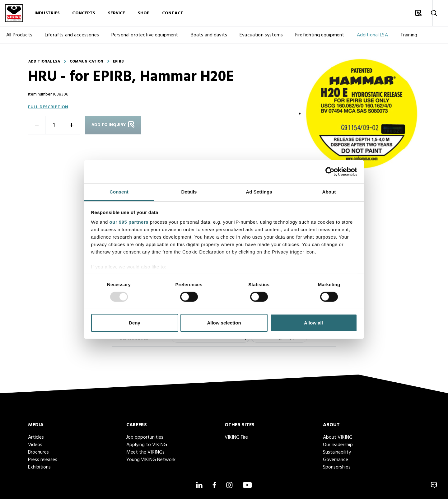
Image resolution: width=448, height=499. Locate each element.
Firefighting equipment (320, 37)
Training (409, 37)
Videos (35, 445)
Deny (135, 323)
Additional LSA (372, 37)
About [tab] (329, 192)
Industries (47, 14)
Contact (173, 14)
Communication (87, 62)
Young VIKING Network (151, 460)
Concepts (84, 14)
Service (117, 14)
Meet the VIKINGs (145, 452)
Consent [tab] (119, 192)
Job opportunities (145, 437)
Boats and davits (209, 37)
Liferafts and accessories (72, 37)
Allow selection (224, 323)
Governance (336, 460)
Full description (48, 107)
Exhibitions (39, 467)
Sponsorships (337, 467)
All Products (19, 37)
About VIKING (338, 437)
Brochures (38, 452)
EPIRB (118, 62)
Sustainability (337, 452)
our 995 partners (129, 222)
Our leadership (338, 445)
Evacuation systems (261, 37)
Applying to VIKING (147, 445)
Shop (144, 14)
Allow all (313, 323)
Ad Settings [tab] (259, 192)
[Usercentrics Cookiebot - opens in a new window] (330, 171)
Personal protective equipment (145, 37)
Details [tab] (189, 192)
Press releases (43, 460)
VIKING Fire (236, 437)
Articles (36, 437)
